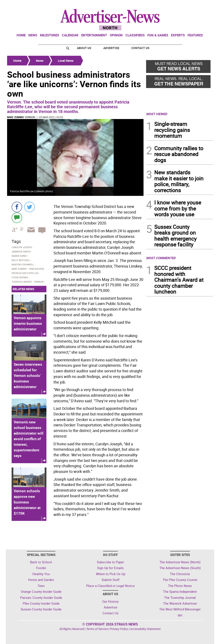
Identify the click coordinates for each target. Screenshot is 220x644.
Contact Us (140, 48)
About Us (84, 48)
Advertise (111, 48)
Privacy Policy (119, 629)
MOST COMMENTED (161, 258)
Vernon (30, 117)
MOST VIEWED (157, 114)
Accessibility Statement (145, 629)
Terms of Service (97, 629)
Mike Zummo (15, 117)
